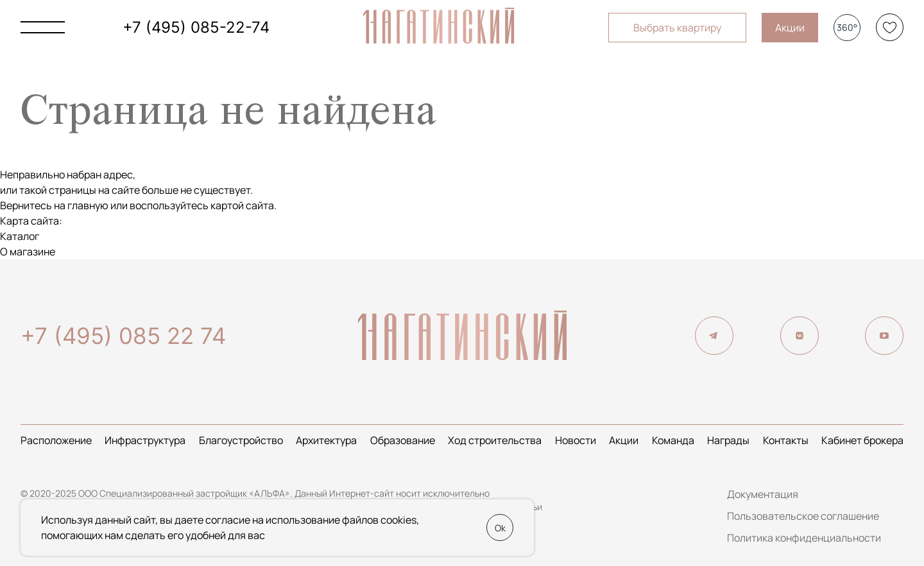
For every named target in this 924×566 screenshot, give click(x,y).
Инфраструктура (145, 440)
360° (847, 27)
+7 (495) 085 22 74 (123, 336)
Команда (673, 440)
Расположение (56, 440)
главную (88, 205)
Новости (576, 440)
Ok (500, 528)
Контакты (786, 440)
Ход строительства (495, 440)
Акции (790, 28)
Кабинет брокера (862, 440)
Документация (763, 494)
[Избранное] (890, 27)
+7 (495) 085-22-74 (196, 27)
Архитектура (326, 440)
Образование (403, 440)
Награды (728, 440)
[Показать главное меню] (43, 27)
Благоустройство (241, 440)
